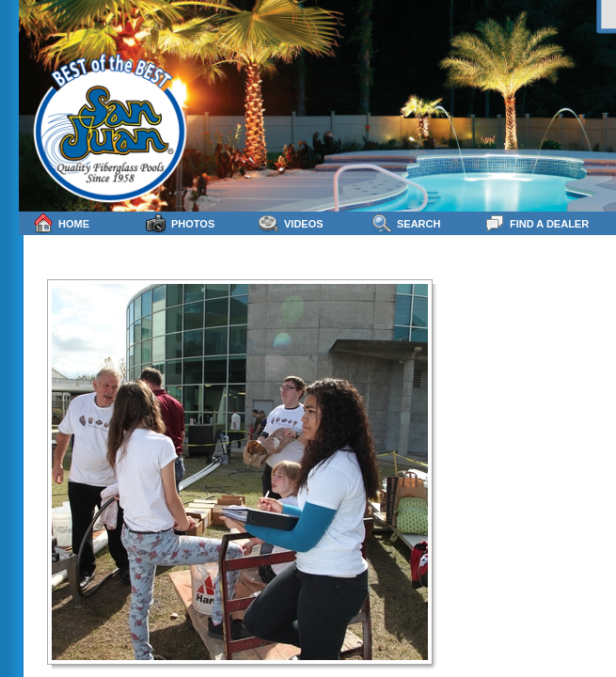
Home (61, 223)
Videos (291, 223)
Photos (180, 223)
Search (406, 223)
